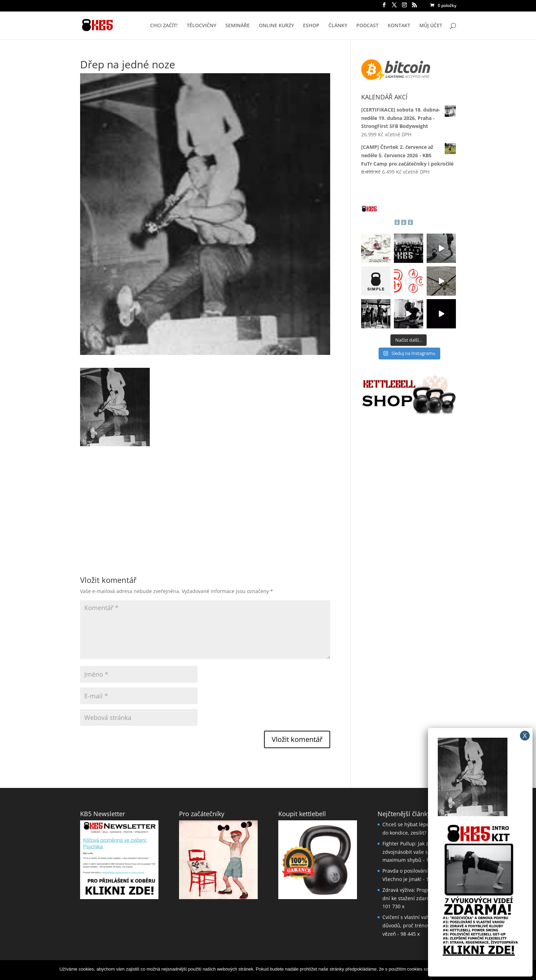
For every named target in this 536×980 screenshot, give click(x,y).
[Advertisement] (205, 495)
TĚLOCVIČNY (201, 26)
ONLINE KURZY (276, 26)
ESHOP (311, 26)
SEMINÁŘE (238, 26)
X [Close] (525, 735)
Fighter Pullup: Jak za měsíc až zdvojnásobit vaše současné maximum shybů (418, 852)
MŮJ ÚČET (431, 26)
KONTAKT (399, 26)
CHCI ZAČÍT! (164, 26)
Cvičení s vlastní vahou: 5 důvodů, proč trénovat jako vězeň (414, 925)
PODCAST (367, 26)
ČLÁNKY (338, 26)
